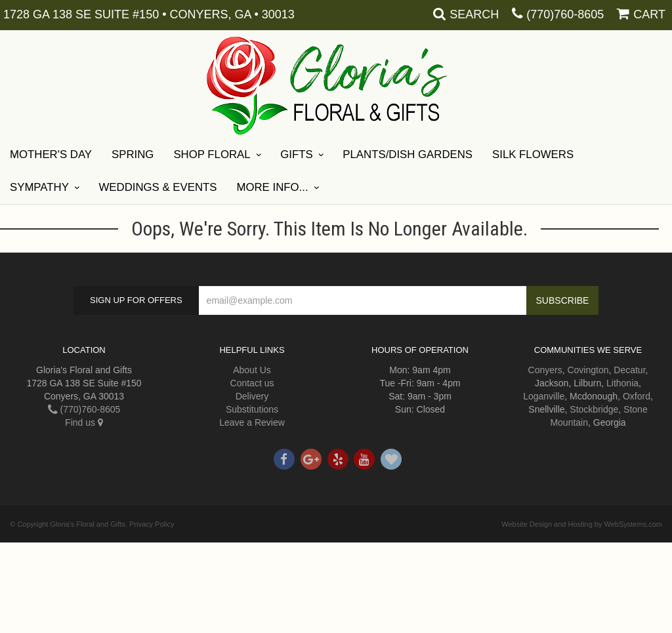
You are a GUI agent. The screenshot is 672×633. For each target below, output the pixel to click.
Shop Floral (212, 154)
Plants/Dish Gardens (408, 154)
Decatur (629, 370)
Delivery (252, 396)
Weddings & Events (158, 187)
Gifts (296, 154)
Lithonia (622, 383)
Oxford (637, 396)
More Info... (272, 187)
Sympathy (39, 187)
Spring (133, 154)
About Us (252, 370)
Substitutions (252, 409)
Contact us (252, 383)
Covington (588, 370)
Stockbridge (594, 409)
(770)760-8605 (565, 14)
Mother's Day (51, 154)
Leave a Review (252, 422)
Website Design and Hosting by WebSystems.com (582, 524)
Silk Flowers (533, 154)
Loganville (544, 396)
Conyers (545, 370)
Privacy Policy (152, 524)
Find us (84, 422)
